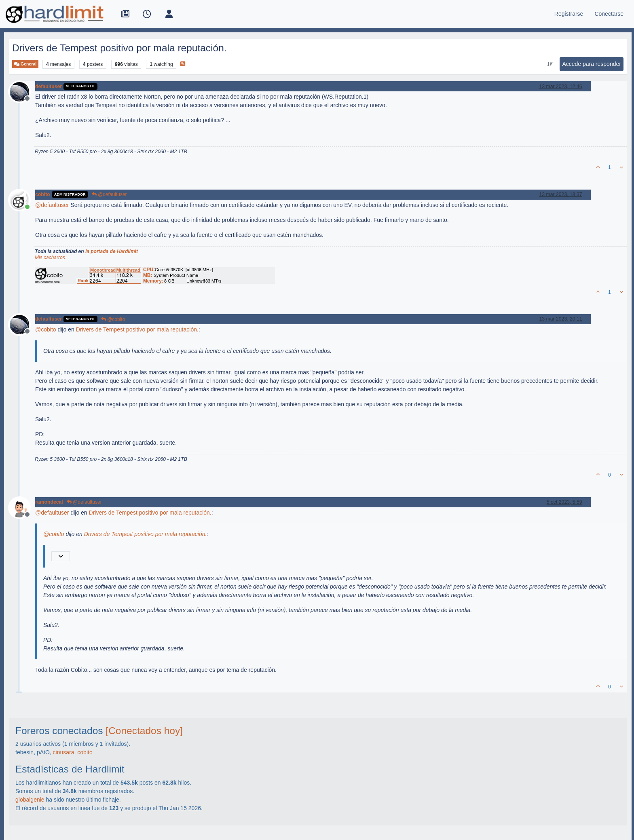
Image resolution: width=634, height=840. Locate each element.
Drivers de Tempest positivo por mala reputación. (137, 329)
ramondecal (49, 502)
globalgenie (30, 800)
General (25, 64)
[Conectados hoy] (144, 731)
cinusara (64, 752)
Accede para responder (592, 64)
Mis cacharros (50, 257)
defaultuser (49, 87)
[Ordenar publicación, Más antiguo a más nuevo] (550, 64)
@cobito (113, 319)
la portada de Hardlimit (112, 251)
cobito (43, 194)
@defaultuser (109, 194)
